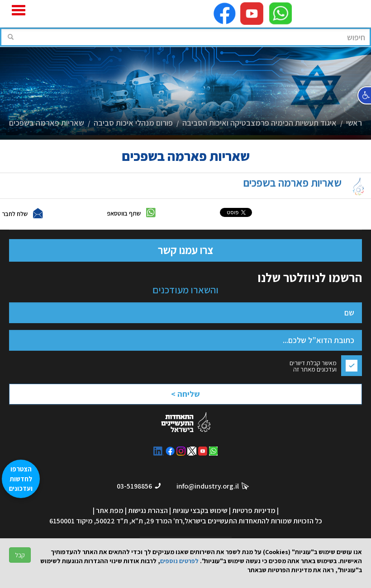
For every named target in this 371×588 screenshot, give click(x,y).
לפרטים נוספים (179, 561)
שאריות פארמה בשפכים (47, 123)
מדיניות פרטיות (254, 510)
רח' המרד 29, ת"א (157, 521)
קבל (20, 555)
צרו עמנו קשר (185, 250)
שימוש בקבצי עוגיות (200, 510)
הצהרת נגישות (148, 510)
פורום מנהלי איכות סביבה (133, 123)
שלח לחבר (15, 213)
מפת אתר (110, 510)
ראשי (354, 123)
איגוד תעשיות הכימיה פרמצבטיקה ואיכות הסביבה (259, 123)
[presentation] (173, 388)
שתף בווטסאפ (124, 213)
